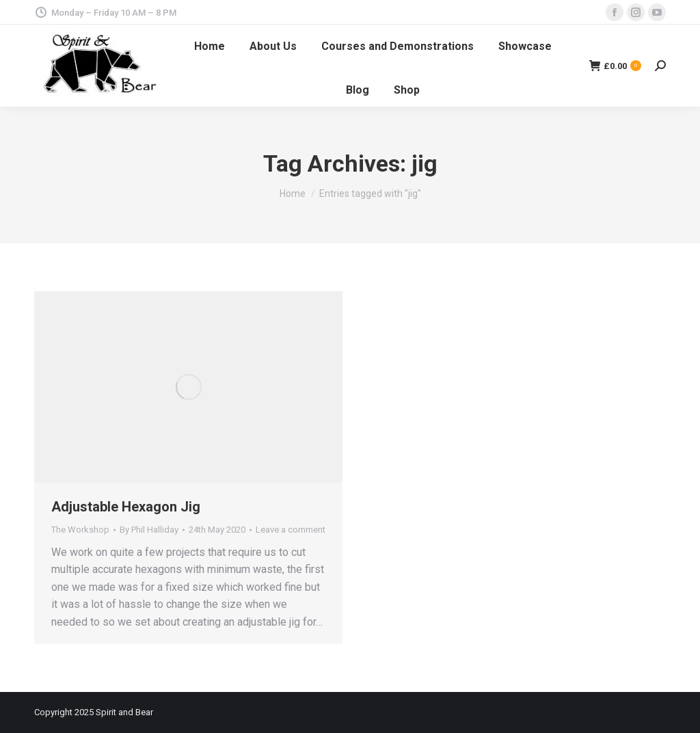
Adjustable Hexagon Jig (126, 507)
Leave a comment (291, 530)
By (149, 530)
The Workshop (80, 530)
